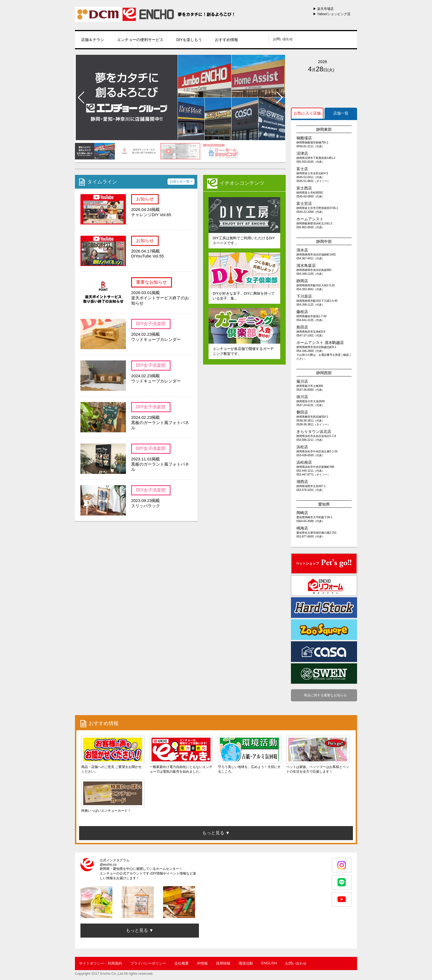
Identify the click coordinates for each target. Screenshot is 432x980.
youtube (262, 39)
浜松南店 (304, 462)
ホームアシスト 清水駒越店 (320, 343)
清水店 (302, 250)
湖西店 (302, 482)
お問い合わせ (283, 39)
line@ (248, 39)
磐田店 (302, 412)
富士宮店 (304, 203)
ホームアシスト (310, 219)
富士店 (302, 169)
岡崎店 (302, 513)
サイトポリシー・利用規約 (101, 963)
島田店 (302, 327)
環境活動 (246, 963)
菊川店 (302, 381)
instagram (255, 39)
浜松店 (302, 447)
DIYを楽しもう (189, 40)
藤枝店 (302, 312)
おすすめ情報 (226, 40)
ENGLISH (269, 963)
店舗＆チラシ (93, 40)
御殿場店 (304, 138)
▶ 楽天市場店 (323, 9)
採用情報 (223, 963)
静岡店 (302, 281)
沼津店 (302, 153)
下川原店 (304, 296)
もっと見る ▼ (140, 930)
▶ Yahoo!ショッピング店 (332, 14)
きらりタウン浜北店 (314, 431)
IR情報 (202, 963)
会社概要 (182, 963)
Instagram (342, 865)
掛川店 (302, 397)
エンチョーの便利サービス (140, 40)
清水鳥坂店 (306, 265)
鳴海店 (302, 528)
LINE (342, 882)
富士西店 (304, 188)
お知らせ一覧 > (181, 181)
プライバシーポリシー (148, 963)
